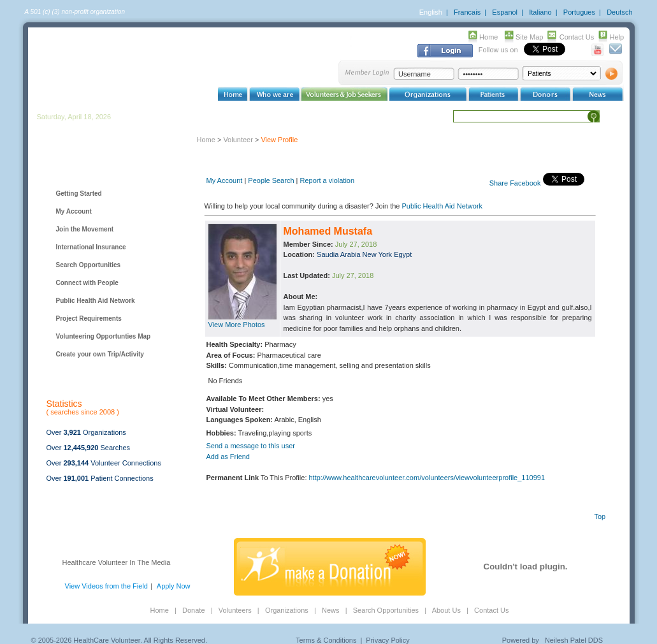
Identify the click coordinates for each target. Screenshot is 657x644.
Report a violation (328, 180)
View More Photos (237, 325)
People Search (271, 180)
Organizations (287, 610)
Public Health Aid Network (96, 301)
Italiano (540, 12)
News (331, 610)
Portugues (579, 12)
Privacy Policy (387, 640)
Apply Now (174, 586)
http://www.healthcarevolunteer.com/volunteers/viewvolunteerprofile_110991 (427, 478)
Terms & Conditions (326, 640)
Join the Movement (85, 229)
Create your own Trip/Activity (100, 354)
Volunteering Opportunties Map (104, 336)
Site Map (529, 37)
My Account (74, 211)
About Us (446, 610)
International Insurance (91, 247)
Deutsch (619, 12)
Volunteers (235, 610)
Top (600, 516)
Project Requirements (89, 318)
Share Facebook (515, 183)
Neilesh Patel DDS (574, 640)
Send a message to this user (251, 446)
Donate (193, 610)
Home (488, 37)
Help (617, 37)
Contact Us (577, 37)
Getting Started (79, 194)
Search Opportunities (89, 265)
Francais (467, 12)
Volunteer (238, 140)
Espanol (505, 12)
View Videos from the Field (106, 586)
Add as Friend (228, 457)
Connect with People (87, 283)
